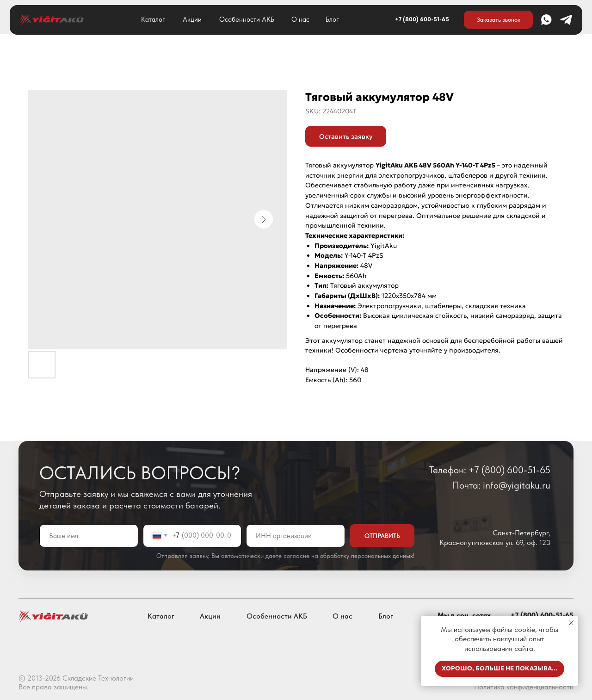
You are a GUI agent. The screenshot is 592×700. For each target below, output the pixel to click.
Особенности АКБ (247, 19)
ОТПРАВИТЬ (382, 536)
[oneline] (296, 536)
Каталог (153, 19)
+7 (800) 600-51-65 (422, 19)
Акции (192, 19)
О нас (300, 19)
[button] (498, 19)
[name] (89, 536)
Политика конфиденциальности (524, 687)
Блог (332, 19)
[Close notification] (571, 623)
